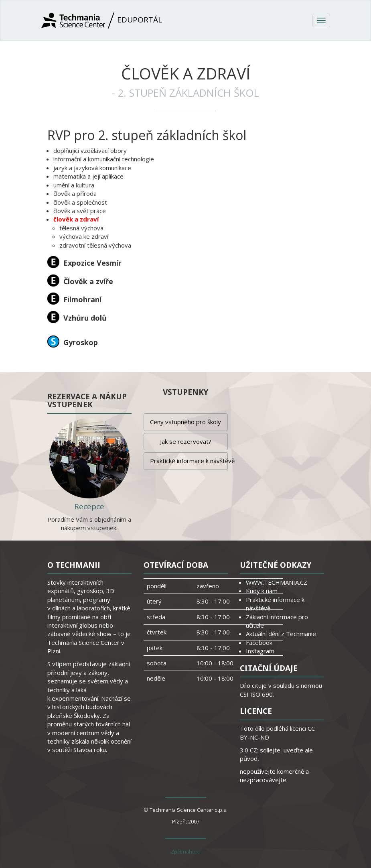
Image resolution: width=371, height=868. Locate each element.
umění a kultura (74, 185)
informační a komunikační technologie (104, 159)
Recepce (89, 506)
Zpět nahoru (186, 852)
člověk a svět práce (80, 211)
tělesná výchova (81, 228)
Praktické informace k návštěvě (189, 461)
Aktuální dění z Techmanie (281, 634)
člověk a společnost (80, 202)
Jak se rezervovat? (186, 441)
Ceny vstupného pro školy (185, 422)
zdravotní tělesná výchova (95, 245)
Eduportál (102, 20)
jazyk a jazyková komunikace (92, 168)
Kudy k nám (262, 591)
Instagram (260, 651)
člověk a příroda (75, 193)
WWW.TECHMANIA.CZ (277, 582)
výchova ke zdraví (84, 236)
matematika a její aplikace (88, 176)
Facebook (259, 642)
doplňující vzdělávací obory (90, 150)
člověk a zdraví (76, 219)
